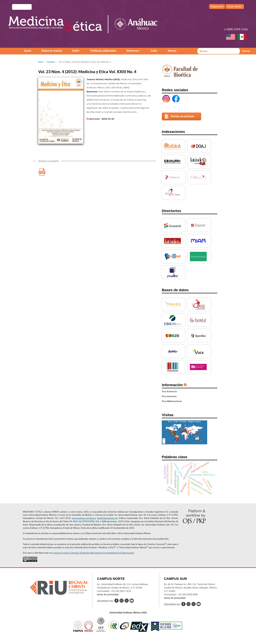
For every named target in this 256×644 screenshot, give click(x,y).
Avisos (172, 51)
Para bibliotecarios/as (172, 401)
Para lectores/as (169, 391)
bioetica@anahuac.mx (108, 518)
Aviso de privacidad (108, 594)
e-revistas (22, 7)
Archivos (51, 62)
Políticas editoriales (104, 51)
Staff (75, 51)
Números (132, 51)
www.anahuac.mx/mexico (84, 518)
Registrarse (217, 6)
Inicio (28, 51)
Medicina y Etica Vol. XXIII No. (42, 172)
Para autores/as (169, 396)
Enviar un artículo (183, 116)
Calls (154, 51)
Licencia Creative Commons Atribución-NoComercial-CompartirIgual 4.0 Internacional (93, 553)
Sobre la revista (52, 51)
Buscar (246, 51)
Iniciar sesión (234, 6)
